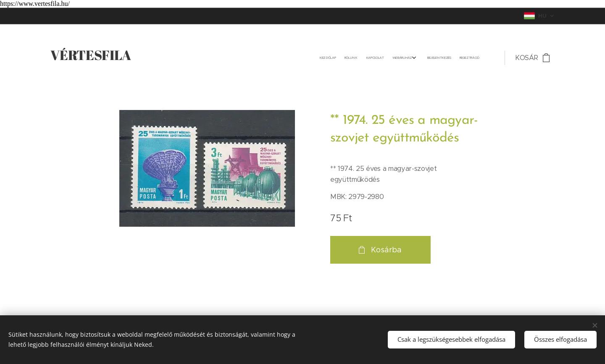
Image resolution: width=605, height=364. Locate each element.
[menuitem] (432, 58)
